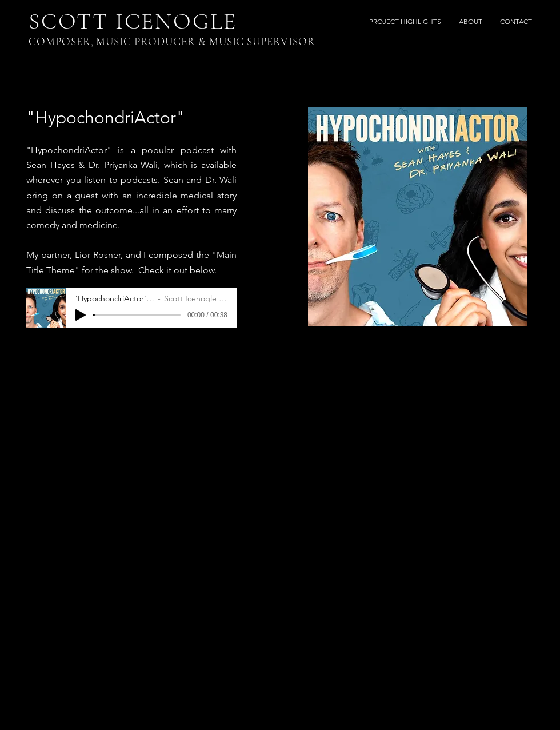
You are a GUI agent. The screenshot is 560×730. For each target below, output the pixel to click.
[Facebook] (479, 708)
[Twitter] (503, 708)
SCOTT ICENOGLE (133, 21)
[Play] (81, 315)
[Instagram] (526, 708)
